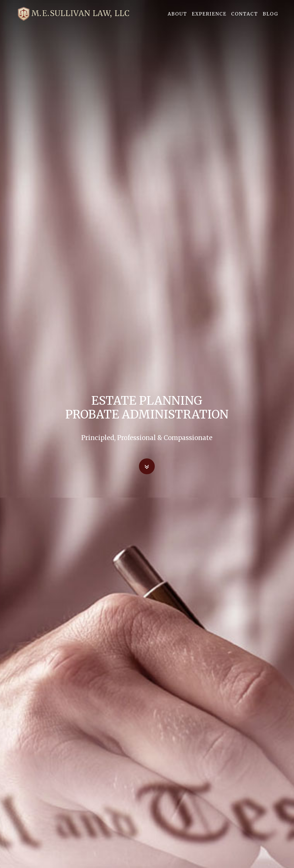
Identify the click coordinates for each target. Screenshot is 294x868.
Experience (209, 17)
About (177, 17)
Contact (245, 17)
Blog (270, 17)
